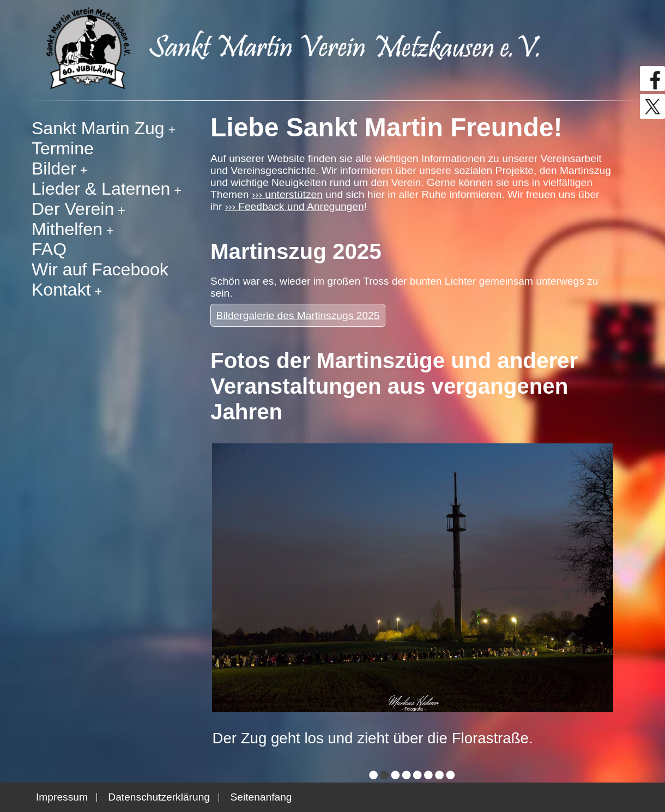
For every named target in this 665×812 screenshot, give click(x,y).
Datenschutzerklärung (159, 797)
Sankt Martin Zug (98, 128)
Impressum (62, 797)
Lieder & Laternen (101, 189)
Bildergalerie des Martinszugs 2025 (298, 315)
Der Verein (73, 209)
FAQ (49, 249)
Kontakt (61, 290)
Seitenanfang (261, 797)
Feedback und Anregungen (301, 206)
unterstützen (294, 194)
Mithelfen (67, 229)
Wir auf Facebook (100, 269)
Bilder (54, 169)
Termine (63, 148)
